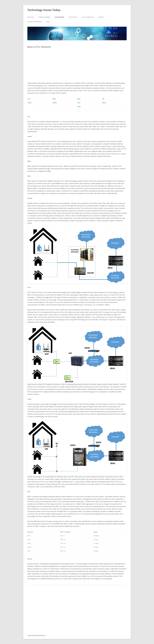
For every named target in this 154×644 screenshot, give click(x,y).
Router (30, 102)
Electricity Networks (34, 22)
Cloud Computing (88, 17)
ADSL (79, 99)
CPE (29, 99)
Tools (48, 22)
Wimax (104, 102)
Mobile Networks (44, 17)
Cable (79, 106)
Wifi (103, 99)
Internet (101, 17)
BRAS (54, 99)
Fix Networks (59, 17)
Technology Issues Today (44, 10)
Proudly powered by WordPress (36, 635)
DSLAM (55, 102)
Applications (73, 17)
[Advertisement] (77, 65)
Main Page (31, 17)
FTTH (79, 102)
